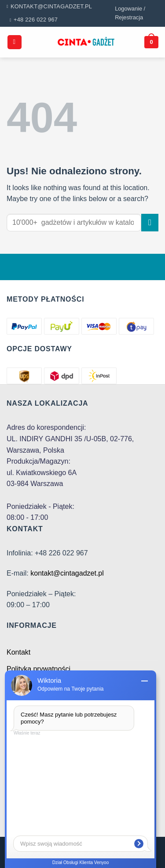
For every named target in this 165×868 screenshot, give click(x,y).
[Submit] (150, 222)
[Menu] (15, 42)
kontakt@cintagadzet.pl (67, 573)
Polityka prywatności (38, 669)
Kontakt (18, 652)
